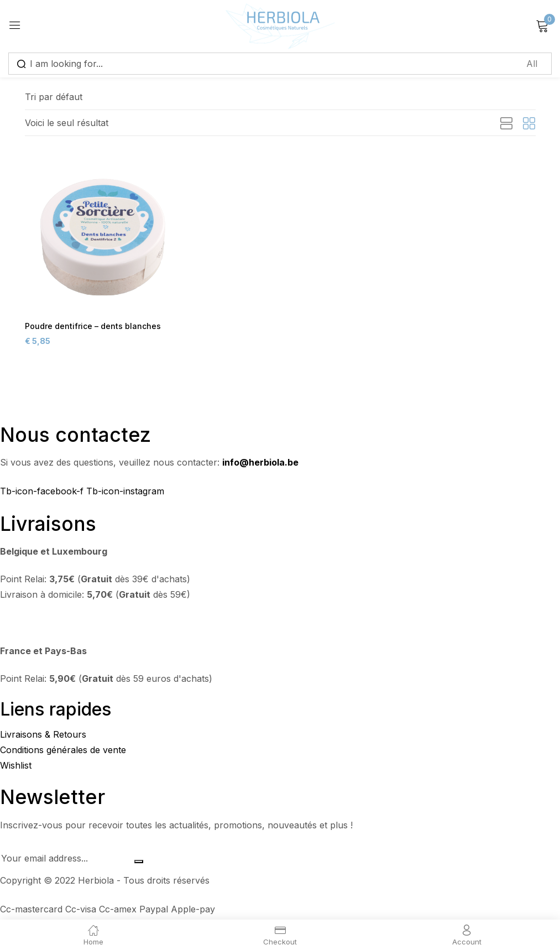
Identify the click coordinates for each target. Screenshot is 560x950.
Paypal (155, 911)
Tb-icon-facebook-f (43, 493)
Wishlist (16, 767)
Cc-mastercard (33, 911)
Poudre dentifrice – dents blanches (89, 327)
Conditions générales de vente (63, 751)
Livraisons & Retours (43, 736)
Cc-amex (119, 911)
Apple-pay (193, 911)
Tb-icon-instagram (125, 493)
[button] (54, 97)
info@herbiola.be (260, 464)
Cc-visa (82, 911)
